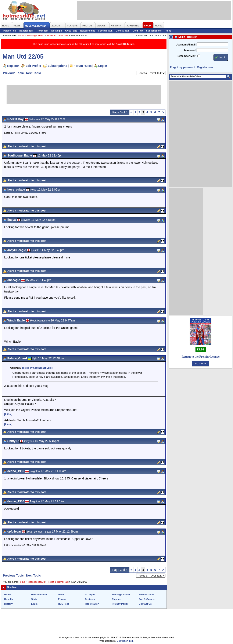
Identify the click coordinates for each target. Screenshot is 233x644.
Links (34, 604)
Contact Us (145, 604)
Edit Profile (33, 66)
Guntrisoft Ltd (125, 641)
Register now (205, 67)
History (8, 604)
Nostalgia (57, 31)
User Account (39, 595)
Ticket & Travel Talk (57, 36)
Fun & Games (147, 599)
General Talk (123, 31)
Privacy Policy (120, 604)
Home (21, 36)
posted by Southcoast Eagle (37, 368)
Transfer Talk (26, 31)
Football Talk (105, 31)
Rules (168, 31)
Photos (62, 599)
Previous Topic (13, 73)
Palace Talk (10, 31)
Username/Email (186, 45)
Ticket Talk (42, 31)
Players (116, 599)
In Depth (90, 595)
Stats (34, 599)
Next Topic (33, 73)
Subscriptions (154, 31)
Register (13, 66)
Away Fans (71, 31)
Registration (92, 604)
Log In (103, 66)
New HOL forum (125, 44)
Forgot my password (183, 67)
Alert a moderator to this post (27, 146)
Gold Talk (138, 31)
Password (189, 50)
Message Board (36, 36)
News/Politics (88, 31)
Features (90, 599)
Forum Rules (83, 66)
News (61, 595)
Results (9, 599)
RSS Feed (64, 604)
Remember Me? (186, 56)
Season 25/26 (146, 595)
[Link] (8, 414)
